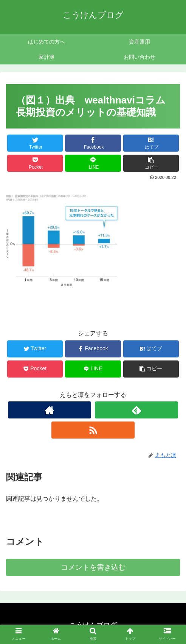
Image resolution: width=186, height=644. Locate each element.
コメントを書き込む (93, 567)
